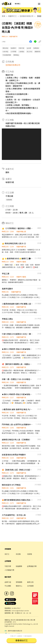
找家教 (30, 554)
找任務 (18, 554)
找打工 (7, 554)
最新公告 (30, 582)
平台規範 (8, 586)
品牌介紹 (8, 582)
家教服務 (19, 582)
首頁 (4, 16)
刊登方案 (8, 566)
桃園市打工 (12, 16)
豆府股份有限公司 (26, 16)
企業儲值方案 (32, 566)
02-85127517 (16, 608)
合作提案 (30, 586)
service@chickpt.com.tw (20, 611)
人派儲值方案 (9, 570)
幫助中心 (19, 586)
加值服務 (19, 566)
